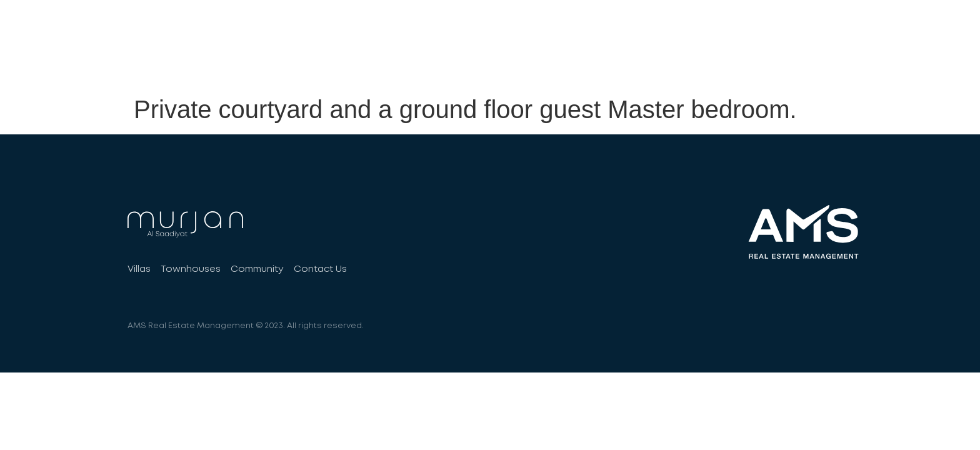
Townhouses (635, 63)
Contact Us (814, 63)
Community (726, 63)
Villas (561, 63)
